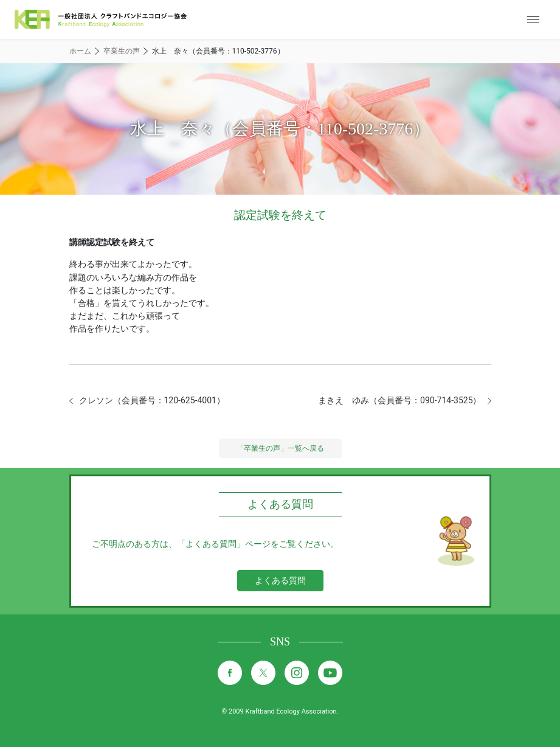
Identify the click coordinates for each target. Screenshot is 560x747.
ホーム (80, 51)
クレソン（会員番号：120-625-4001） (152, 400)
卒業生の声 (122, 51)
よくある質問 (280, 580)
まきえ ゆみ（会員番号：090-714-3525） (399, 400)
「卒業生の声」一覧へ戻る (280, 448)
